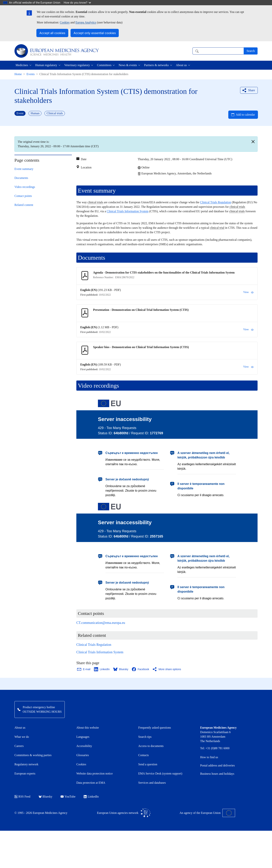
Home (18, 74)
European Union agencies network (124, 813)
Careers (19, 746)
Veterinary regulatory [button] (77, 65)
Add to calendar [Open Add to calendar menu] (245, 115)
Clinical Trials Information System (128, 211)
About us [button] (181, 65)
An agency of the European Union (207, 813)
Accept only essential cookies (95, 33)
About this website (88, 728)
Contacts (144, 755)
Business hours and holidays (217, 774)
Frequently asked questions (155, 728)
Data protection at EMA (91, 783)
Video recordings (25, 187)
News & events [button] (128, 65)
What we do (22, 737)
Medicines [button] (22, 65)
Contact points (23, 196)
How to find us (209, 757)
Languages (83, 737)
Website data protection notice (95, 773)
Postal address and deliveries (217, 765)
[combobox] (218, 51)
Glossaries (83, 755)
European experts (25, 773)
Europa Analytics (86, 22)
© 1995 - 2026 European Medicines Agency (41, 813)
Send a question (148, 764)
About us (20, 728)
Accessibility (84, 746)
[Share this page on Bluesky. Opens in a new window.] (121, 669)
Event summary (24, 169)
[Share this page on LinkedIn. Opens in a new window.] (102, 669)
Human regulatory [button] (46, 65)
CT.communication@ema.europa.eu (101, 623)
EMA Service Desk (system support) (160, 773)
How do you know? (77, 3)
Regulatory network (26, 764)
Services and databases (152, 783)
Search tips (145, 737)
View (248, 292)
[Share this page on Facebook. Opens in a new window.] (141, 669)
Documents (21, 178)
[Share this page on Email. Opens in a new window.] (84, 669)
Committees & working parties (33, 755)
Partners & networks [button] (156, 65)
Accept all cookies (52, 33)
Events (31, 74)
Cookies (65, 22)
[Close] (253, 142)
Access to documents (151, 746)
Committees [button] (104, 65)
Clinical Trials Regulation (215, 202)
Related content (24, 205)
